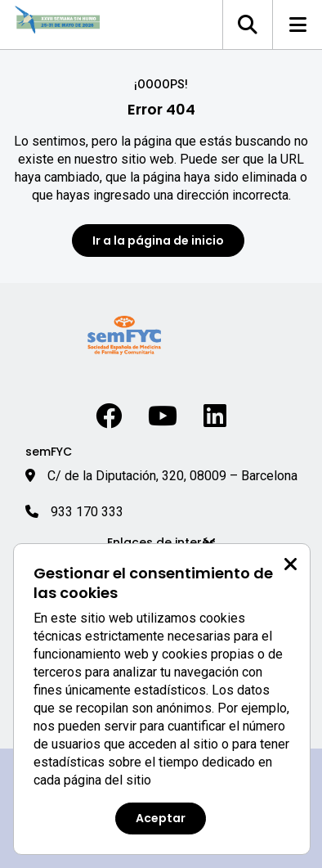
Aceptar (161, 818)
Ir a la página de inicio (158, 241)
